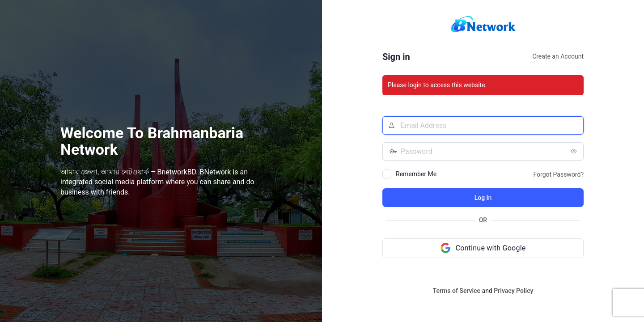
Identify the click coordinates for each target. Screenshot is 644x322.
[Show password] (575, 151)
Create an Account (558, 56)
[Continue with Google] (483, 248)
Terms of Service (457, 291)
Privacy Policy (513, 291)
